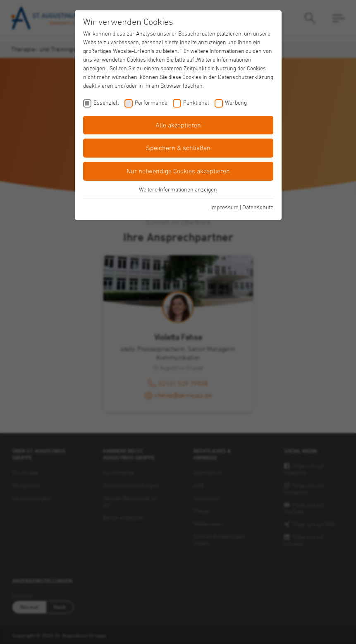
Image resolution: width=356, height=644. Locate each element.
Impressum (225, 207)
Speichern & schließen (178, 148)
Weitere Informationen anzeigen (178, 189)
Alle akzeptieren (178, 125)
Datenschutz (258, 207)
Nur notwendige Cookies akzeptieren (178, 171)
